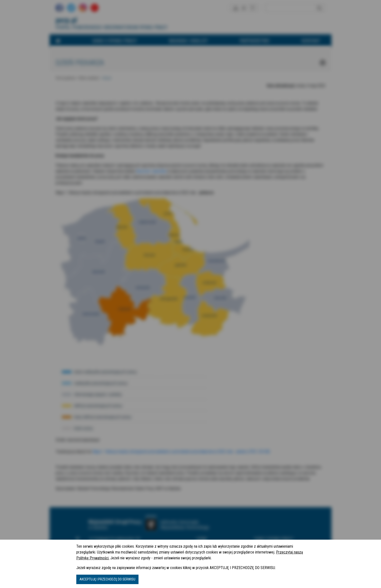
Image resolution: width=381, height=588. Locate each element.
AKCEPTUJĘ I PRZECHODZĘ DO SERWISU (107, 579)
